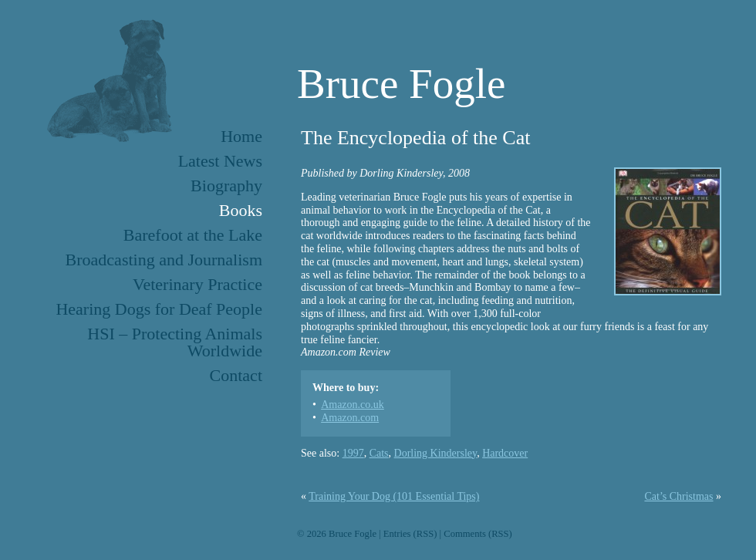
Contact (236, 375)
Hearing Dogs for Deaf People (159, 309)
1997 (353, 453)
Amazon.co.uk (353, 405)
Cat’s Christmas (678, 496)
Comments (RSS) (478, 534)
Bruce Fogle (401, 84)
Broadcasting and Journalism (164, 260)
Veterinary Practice (197, 284)
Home (241, 136)
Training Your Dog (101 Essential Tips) (394, 496)
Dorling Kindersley (436, 453)
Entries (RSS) (410, 534)
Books (241, 210)
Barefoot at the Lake (193, 235)
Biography (226, 186)
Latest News (220, 161)
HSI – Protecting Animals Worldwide (175, 342)
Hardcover (505, 453)
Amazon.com (350, 418)
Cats (379, 453)
